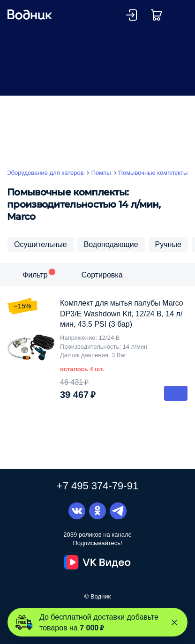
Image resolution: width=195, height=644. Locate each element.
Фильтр (35, 275)
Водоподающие (111, 244)
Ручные (168, 244)
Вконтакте (77, 511)
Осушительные (41, 244)
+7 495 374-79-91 (97, 486)
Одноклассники (97, 511)
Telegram (118, 511)
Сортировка (102, 275)
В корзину (176, 393)
